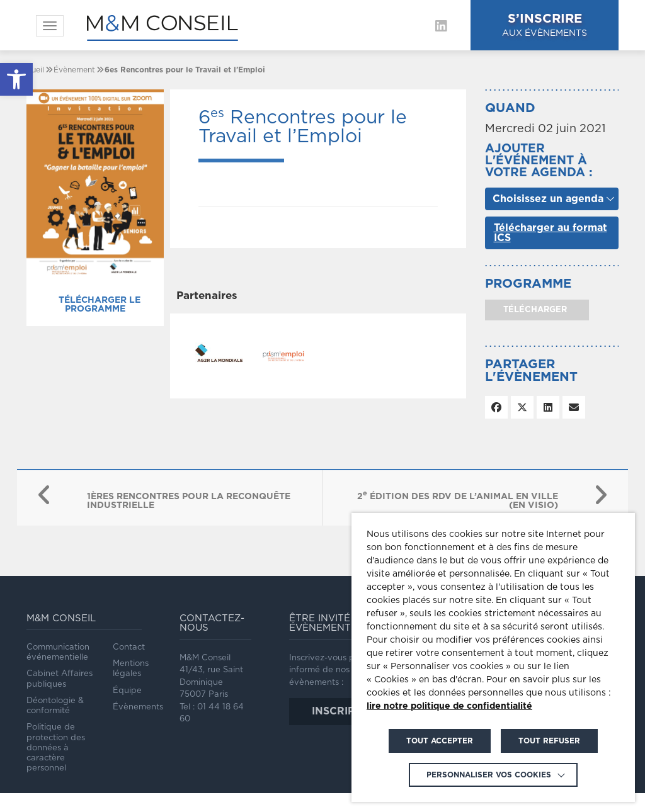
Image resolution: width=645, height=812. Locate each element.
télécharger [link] (534, 310)
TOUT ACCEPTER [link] (440, 741)
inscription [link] (346, 711)
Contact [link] (129, 647)
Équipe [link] (127, 691)
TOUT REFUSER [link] (549, 741)
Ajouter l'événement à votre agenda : (539, 161)
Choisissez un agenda (548, 199)
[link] (16, 79)
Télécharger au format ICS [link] (551, 233)
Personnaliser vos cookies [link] (489, 775)
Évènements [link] (138, 707)
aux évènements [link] (545, 24)
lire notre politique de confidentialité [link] (449, 706)
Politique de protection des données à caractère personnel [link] (56, 748)
